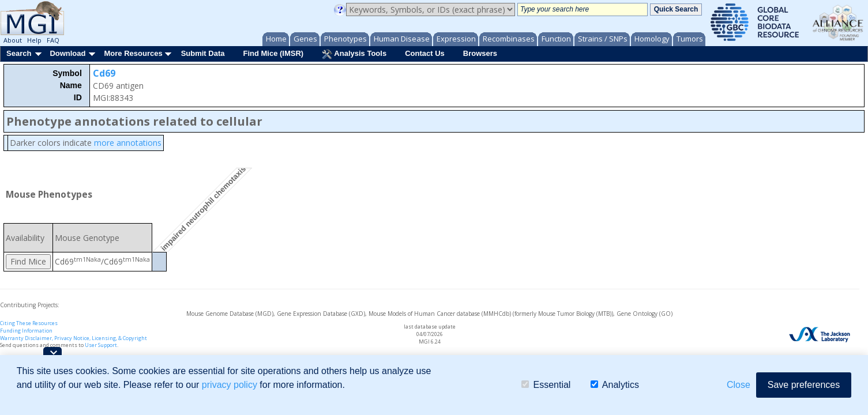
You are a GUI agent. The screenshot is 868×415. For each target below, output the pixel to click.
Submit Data (203, 53)
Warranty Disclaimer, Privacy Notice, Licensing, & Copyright (74, 338)
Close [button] (739, 385)
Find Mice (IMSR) (273, 53)
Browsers (480, 53)
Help (34, 40)
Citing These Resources (29, 323)
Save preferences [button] (804, 385)
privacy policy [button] (230, 385)
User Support (101, 345)
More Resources (133, 53)
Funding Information (26, 331)
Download (67, 53)
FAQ (53, 40)
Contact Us (425, 53)
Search (19, 53)
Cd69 (104, 73)
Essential (546, 385)
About (13, 40)
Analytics (615, 385)
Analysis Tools (354, 54)
